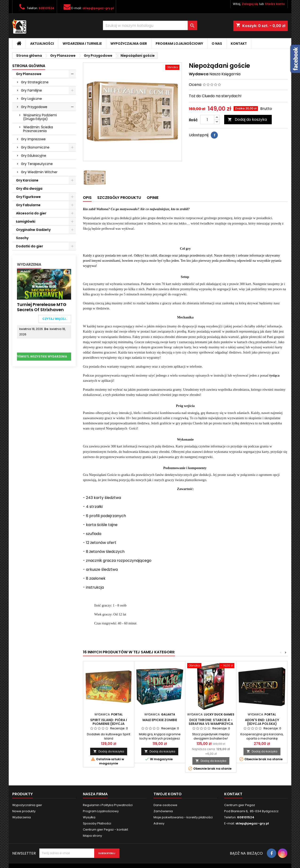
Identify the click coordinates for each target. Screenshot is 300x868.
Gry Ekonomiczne (35, 147)
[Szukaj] (150, 25)
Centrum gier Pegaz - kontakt (105, 830)
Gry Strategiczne (35, 82)
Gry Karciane (27, 180)
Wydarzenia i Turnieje (82, 44)
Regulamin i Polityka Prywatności (108, 805)
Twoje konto (168, 794)
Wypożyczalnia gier (129, 44)
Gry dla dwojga (29, 189)
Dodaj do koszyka (247, 119)
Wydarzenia (29, 264)
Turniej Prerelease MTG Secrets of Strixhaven (42, 307)
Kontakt (239, 44)
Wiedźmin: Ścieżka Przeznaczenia (38, 129)
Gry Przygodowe (34, 107)
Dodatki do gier (30, 246)
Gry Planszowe (29, 74)
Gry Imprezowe (33, 139)
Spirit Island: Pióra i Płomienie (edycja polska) (109, 724)
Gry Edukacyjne (34, 156)
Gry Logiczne (31, 99)
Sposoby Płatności (97, 823)
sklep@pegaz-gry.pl (98, 8)
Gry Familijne (31, 90)
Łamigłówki (26, 221)
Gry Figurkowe (28, 197)
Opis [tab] (87, 198)
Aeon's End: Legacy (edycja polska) (262, 722)
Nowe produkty (24, 811)
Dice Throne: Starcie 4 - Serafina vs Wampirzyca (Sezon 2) (211, 724)
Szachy (22, 238)
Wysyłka (89, 817)
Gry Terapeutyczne (37, 164)
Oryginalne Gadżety (33, 230)
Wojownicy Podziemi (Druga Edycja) (40, 117)
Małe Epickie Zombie (160, 720)
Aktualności (42, 44)
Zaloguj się (250, 4)
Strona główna (29, 66)
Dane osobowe (165, 805)
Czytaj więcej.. (55, 319)
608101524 (46, 8)
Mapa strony (92, 836)
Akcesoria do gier (31, 213)
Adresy (159, 823)
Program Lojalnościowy (179, 44)
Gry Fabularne (28, 205)
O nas (217, 44)
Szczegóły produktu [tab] (119, 198)
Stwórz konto (275, 4)
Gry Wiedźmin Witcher (39, 172)
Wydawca (199, 74)
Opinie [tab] (153, 198)
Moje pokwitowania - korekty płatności (183, 817)
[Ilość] (207, 120)
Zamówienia (163, 811)
